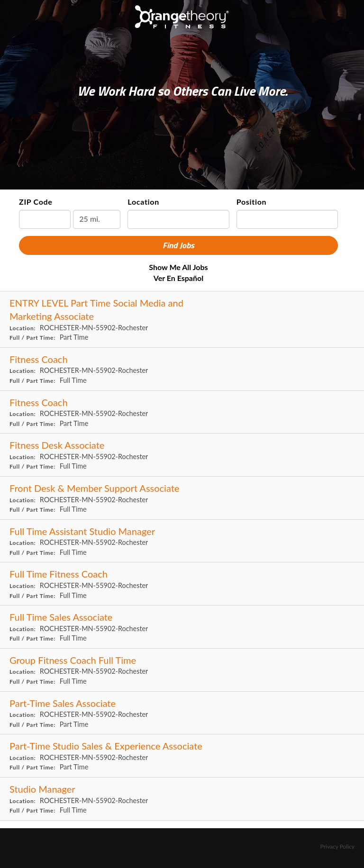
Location (143, 202)
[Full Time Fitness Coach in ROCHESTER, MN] (182, 584)
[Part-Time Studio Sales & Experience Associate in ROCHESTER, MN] (182, 756)
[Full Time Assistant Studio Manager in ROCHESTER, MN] (182, 541)
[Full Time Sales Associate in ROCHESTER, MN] (182, 627)
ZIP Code (36, 202)
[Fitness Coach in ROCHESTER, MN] (182, 369)
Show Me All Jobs (178, 267)
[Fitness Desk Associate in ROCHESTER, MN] (182, 455)
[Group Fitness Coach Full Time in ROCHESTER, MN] (182, 670)
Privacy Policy (337, 846)
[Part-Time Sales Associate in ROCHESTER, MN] (182, 713)
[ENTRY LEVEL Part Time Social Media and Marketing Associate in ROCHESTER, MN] (182, 320)
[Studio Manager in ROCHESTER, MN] (182, 799)
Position (252, 202)
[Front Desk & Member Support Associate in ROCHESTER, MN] (182, 498)
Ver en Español (178, 278)
